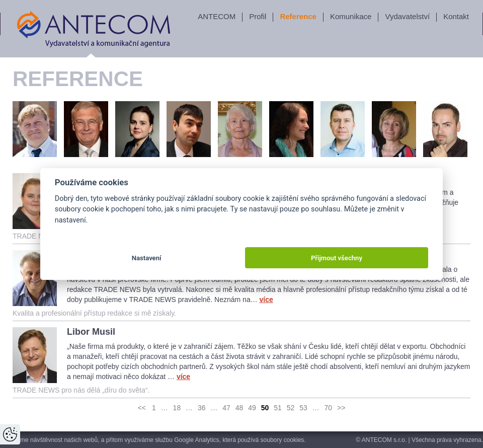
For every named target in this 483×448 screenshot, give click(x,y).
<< (142, 408)
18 (177, 408)
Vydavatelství (407, 16)
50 (265, 408)
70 (329, 408)
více (266, 300)
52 (291, 408)
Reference (298, 16)
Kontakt (456, 16)
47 (226, 408)
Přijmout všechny (337, 258)
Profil (258, 16)
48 (239, 408)
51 (278, 408)
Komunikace (351, 16)
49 (252, 408)
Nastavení (147, 258)
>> (341, 408)
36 (202, 408)
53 (303, 408)
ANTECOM (217, 16)
